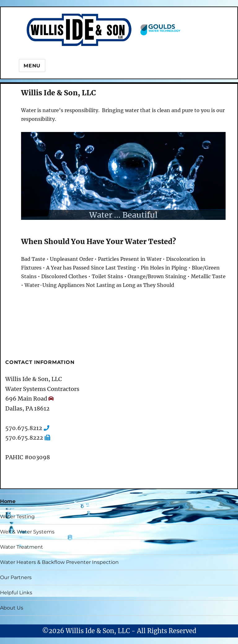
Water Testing (17, 517)
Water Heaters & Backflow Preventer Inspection (59, 562)
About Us (12, 608)
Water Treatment (22, 547)
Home (8, 501)
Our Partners (16, 577)
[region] (123, 176)
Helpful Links (16, 593)
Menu (32, 66)
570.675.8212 (24, 428)
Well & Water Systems (27, 532)
